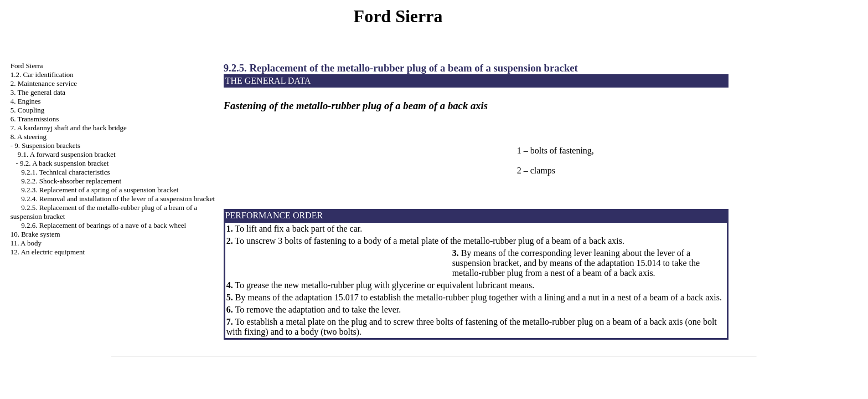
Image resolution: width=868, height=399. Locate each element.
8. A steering (29, 137)
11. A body (26, 243)
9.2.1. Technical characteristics (65, 172)
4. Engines (26, 101)
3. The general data (38, 92)
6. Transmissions (35, 119)
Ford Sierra (27, 66)
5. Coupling (27, 110)
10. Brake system (35, 234)
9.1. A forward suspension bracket (67, 154)
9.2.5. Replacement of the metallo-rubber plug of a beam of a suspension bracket (401, 68)
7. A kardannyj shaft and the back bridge (69, 128)
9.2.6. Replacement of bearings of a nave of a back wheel (104, 225)
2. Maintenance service (44, 83)
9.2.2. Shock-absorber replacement (71, 181)
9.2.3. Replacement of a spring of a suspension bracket (100, 190)
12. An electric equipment (48, 252)
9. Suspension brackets (47, 145)
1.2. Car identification (42, 75)
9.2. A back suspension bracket (64, 163)
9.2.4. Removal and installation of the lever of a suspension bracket (118, 199)
